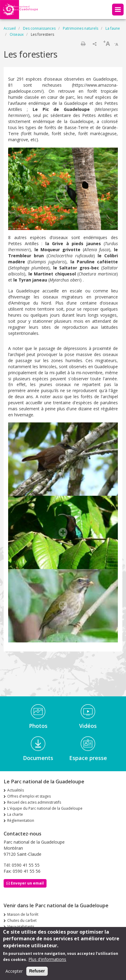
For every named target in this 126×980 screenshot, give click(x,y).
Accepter (14, 974)
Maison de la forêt (23, 914)
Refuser (37, 974)
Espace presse (88, 758)
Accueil (10, 28)
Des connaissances (39, 28)
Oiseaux (17, 34)
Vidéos (88, 726)
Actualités (16, 790)
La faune (113, 28)
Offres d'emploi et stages (29, 796)
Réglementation (21, 820)
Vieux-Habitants (21, 927)
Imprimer (83, 44)
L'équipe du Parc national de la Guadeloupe (45, 808)
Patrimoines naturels (81, 28)
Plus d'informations (47, 963)
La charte (15, 814)
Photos (38, 726)
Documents (38, 758)
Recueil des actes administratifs (34, 802)
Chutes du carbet (22, 920)
